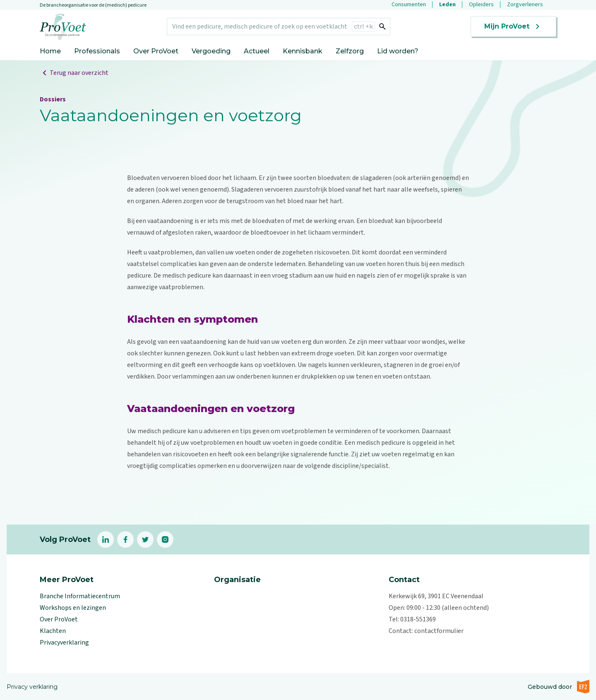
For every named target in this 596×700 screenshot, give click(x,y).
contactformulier (439, 631)
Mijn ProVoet (513, 26)
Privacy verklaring (32, 687)
